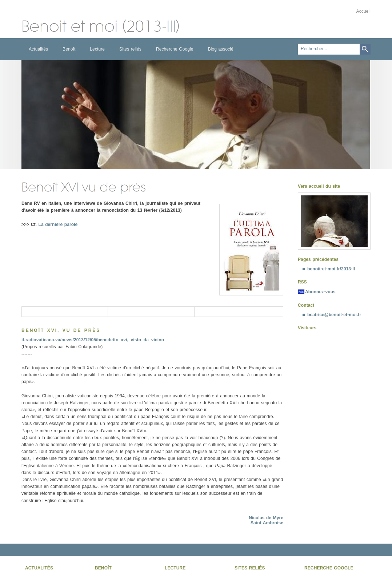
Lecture (97, 49)
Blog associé (221, 49)
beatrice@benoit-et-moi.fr (334, 315)
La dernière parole (58, 225)
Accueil (363, 11)
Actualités (38, 49)
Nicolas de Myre (266, 518)
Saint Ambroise (267, 523)
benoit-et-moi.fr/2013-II (331, 269)
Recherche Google (175, 49)
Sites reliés (130, 49)
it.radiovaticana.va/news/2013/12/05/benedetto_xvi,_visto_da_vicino (93, 340)
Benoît (69, 49)
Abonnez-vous (320, 292)
